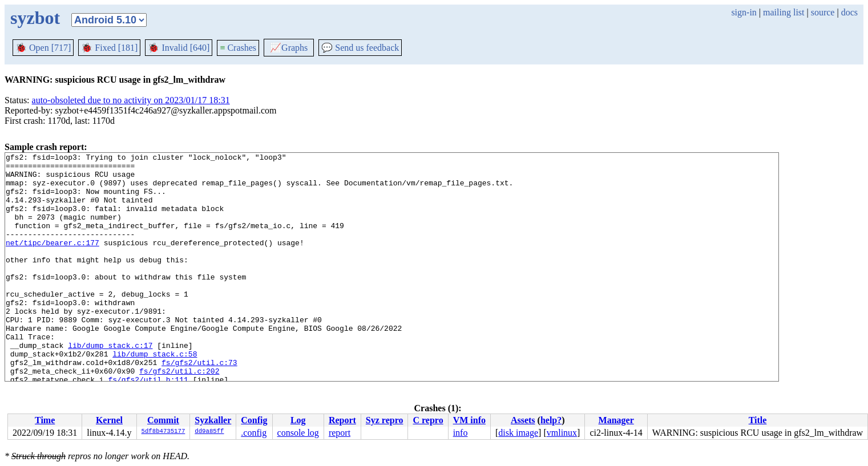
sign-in (744, 12)
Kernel (109, 420)
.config (254, 433)
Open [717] (43, 48)
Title (758, 420)
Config (254, 420)
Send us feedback (360, 48)
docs (849, 12)
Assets (523, 420)
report (340, 433)
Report (342, 420)
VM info (469, 420)
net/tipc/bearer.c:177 (53, 261)
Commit (163, 420)
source (823, 12)
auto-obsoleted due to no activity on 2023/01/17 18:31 (131, 100)
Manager (616, 420)
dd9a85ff (209, 432)
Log (298, 420)
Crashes (238, 48)
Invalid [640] (179, 48)
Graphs (289, 48)
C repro (428, 420)
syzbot (35, 18)
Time (45, 420)
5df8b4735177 (163, 432)
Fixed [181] (109, 48)
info (461, 433)
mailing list (784, 12)
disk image (518, 433)
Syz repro (385, 420)
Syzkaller (213, 420)
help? (551, 420)
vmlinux (562, 433)
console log (298, 433)
